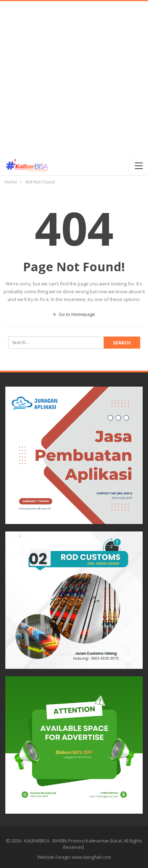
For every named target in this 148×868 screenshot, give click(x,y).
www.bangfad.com (91, 857)
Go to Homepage (74, 314)
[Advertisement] (74, 79)
